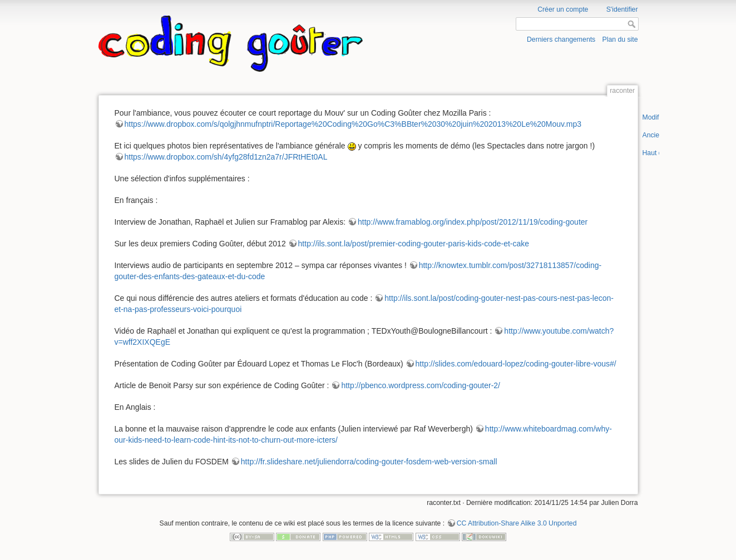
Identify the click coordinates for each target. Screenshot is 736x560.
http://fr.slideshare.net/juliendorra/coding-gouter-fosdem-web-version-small (369, 462)
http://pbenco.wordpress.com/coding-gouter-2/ (421, 385)
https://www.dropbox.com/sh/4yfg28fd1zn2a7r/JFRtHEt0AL (226, 157)
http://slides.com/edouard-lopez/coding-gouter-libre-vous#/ (516, 364)
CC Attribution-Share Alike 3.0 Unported (517, 523)
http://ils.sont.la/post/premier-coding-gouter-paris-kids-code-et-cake (414, 244)
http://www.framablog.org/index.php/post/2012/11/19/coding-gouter (473, 222)
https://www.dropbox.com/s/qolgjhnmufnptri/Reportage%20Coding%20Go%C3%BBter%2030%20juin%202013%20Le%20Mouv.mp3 (353, 124)
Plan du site (620, 39)
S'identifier (622, 9)
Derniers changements (561, 39)
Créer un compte (563, 9)
